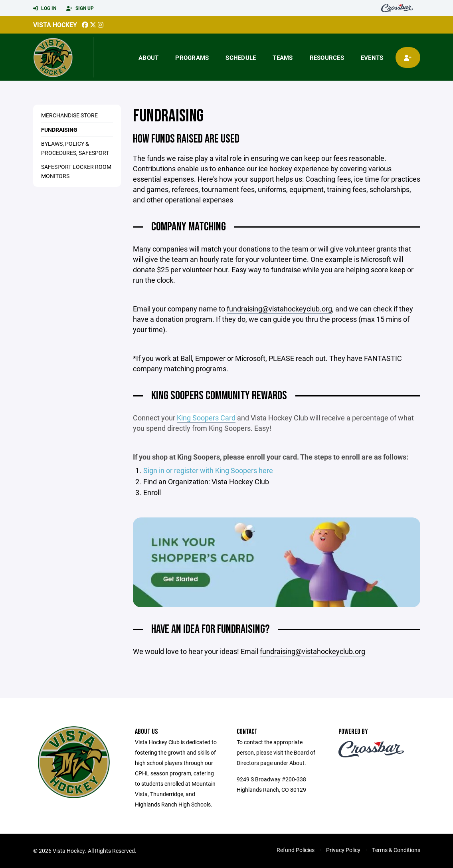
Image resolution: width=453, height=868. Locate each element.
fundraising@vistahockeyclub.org (279, 309)
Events (372, 57)
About (148, 57)
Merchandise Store (69, 115)
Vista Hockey (55, 25)
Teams (283, 57)
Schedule (241, 57)
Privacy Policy (343, 850)
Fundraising (59, 130)
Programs (192, 57)
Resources (327, 57)
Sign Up (80, 8)
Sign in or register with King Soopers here (208, 470)
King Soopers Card (206, 418)
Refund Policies (296, 850)
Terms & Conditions (396, 850)
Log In (45, 8)
